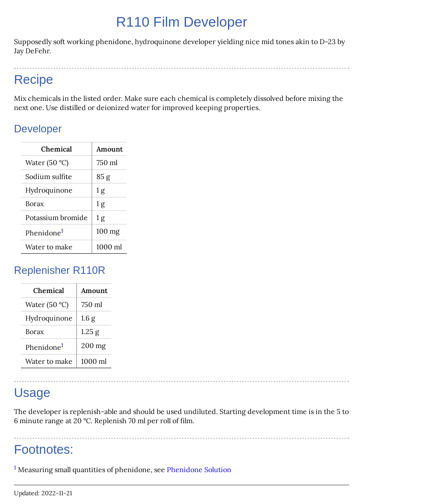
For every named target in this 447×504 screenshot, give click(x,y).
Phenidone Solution (199, 469)
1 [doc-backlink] (62, 231)
